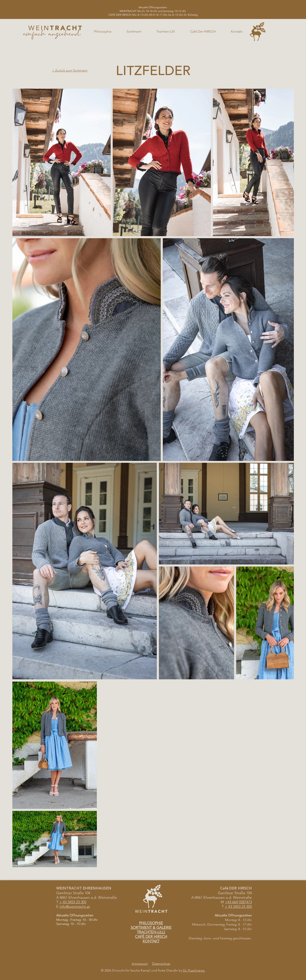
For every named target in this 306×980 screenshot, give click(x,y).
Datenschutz (161, 964)
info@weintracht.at (75, 907)
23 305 (81, 902)
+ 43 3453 (67, 902)
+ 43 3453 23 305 (238, 907)
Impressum (140, 964)
